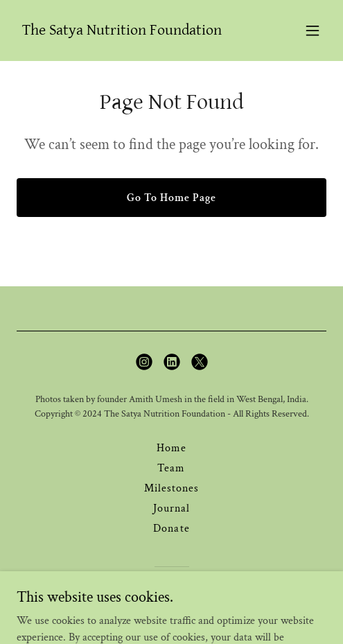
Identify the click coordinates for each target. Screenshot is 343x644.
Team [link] (171, 468)
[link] (122, 32)
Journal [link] (171, 508)
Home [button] (171, 448)
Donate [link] (171, 529)
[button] (313, 31)
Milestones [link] (171, 488)
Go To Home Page (171, 198)
